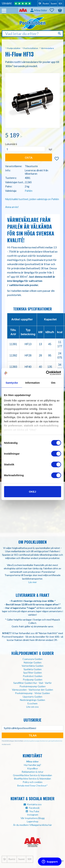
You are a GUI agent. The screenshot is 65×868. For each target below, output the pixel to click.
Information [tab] (33, 382)
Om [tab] (53, 382)
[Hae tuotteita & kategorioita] (32, 34)
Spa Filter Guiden (32, 673)
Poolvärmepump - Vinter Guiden (32, 693)
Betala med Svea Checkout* (32, 785)
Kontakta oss (34, 804)
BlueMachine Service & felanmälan (32, 778)
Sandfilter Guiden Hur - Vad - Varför (32, 683)
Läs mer (33, 582)
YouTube (34, 811)
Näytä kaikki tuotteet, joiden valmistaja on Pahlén (32, 199)
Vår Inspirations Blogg (33, 818)
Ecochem (32, 703)
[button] (54, 10)
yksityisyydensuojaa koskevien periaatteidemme (43, 741)
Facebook (34, 808)
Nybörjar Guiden (33, 662)
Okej (32, 491)
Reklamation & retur (32, 772)
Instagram (33, 815)
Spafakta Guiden (33, 669)
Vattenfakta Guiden (32, 666)
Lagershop (33, 821)
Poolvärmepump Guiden (33, 686)
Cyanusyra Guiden (32, 659)
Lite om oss (32, 707)
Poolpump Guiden (33, 679)
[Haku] (60, 33)
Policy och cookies (33, 782)
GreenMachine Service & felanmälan (32, 775)
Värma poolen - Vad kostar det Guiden (32, 690)
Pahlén (29, 191)
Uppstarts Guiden (32, 697)
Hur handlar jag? (32, 765)
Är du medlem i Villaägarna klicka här (32, 825)
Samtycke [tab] (12, 382)
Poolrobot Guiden (33, 676)
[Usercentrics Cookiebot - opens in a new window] (46, 373)
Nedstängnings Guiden (32, 700)
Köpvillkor (33, 768)
